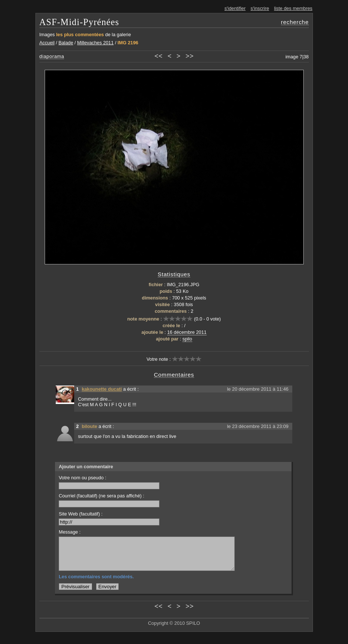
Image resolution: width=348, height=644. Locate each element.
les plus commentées (80, 35)
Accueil (47, 43)
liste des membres (293, 8)
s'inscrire (260, 8)
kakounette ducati (102, 389)
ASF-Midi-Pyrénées (80, 22)
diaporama (52, 56)
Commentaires (174, 375)
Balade (66, 43)
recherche (295, 22)
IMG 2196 (128, 43)
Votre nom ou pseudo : (109, 482)
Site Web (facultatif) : (109, 518)
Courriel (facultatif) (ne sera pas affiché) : (109, 500)
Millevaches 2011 (95, 43)
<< (158, 56)
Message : (70, 532)
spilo (187, 339)
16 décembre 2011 (187, 332)
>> (190, 56)
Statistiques (174, 274)
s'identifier (235, 8)
